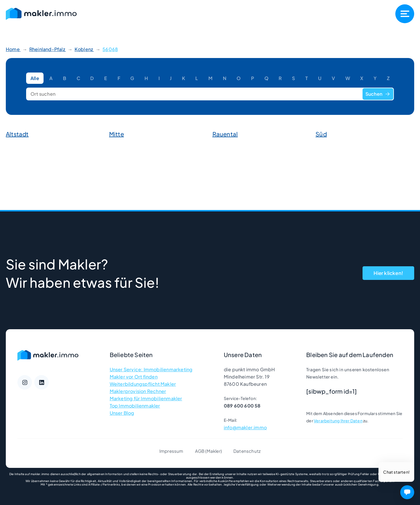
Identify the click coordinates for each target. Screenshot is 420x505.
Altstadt (17, 134)
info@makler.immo (245, 427)
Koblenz (84, 49)
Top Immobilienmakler (135, 406)
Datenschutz (247, 451)
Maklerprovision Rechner (138, 391)
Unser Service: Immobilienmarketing (151, 369)
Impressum (171, 451)
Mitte (117, 134)
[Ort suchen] (210, 94)
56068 (110, 49)
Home (13, 49)
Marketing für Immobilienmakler (146, 398)
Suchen (378, 94)
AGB (200, 451)
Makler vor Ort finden (134, 377)
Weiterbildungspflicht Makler (143, 384)
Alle (35, 78)
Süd (321, 134)
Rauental (225, 134)
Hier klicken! (388, 273)
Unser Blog (122, 413)
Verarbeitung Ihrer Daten (338, 421)
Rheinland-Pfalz (48, 49)
